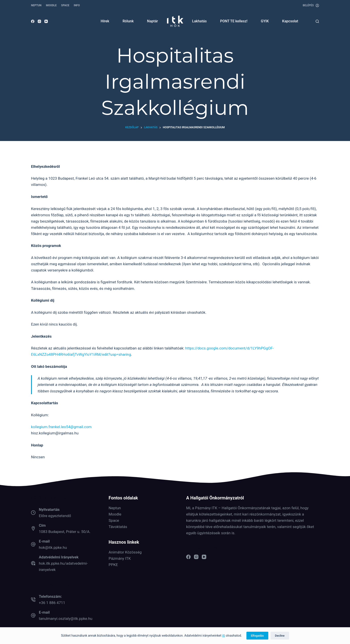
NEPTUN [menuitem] (36, 5)
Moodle (115, 514)
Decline (280, 636)
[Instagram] (39, 21)
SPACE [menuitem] (65, 5)
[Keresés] (317, 21)
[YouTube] (46, 21)
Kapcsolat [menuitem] (290, 21)
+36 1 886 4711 (52, 603)
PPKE (113, 565)
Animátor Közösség (125, 552)
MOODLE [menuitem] (51, 5)
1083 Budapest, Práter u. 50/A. (65, 532)
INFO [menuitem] (77, 5)
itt (224, 636)
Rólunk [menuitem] (128, 21)
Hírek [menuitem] (105, 21)
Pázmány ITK (120, 558)
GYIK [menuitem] (265, 21)
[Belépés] (311, 6)
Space (114, 520)
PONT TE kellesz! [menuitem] (234, 21)
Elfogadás (257, 636)
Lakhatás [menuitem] (199, 21)
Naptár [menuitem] (153, 21)
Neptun (115, 508)
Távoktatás (118, 527)
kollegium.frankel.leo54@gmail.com (61, 427)
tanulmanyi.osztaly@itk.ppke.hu (66, 619)
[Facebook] (33, 21)
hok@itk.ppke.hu (53, 547)
